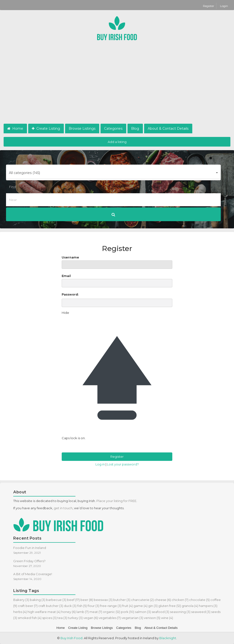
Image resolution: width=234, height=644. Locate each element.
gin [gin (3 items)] (153, 606)
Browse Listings (82, 129)
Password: (70, 294)
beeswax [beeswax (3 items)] (103, 600)
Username (117, 262)
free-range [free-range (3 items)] (111, 606)
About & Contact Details (168, 129)
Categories (113, 129)
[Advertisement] (117, 88)
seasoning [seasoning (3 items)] (180, 612)
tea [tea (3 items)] (62, 618)
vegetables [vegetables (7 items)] (110, 618)
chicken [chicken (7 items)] (180, 600)
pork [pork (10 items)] (128, 612)
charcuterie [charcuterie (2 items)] (142, 600)
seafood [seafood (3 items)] (160, 612)
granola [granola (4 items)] (190, 606)
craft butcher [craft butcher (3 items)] (51, 606)
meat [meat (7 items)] (96, 612)
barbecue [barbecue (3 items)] (56, 600)
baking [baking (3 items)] (38, 600)
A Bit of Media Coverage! (33, 574)
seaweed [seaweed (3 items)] (201, 612)
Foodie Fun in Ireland (30, 548)
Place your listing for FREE (116, 501)
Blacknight (168, 638)
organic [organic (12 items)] (112, 612)
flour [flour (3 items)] (93, 606)
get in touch (63, 508)
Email (117, 281)
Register (209, 6)
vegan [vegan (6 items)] (91, 618)
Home (15, 129)
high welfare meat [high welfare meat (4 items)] (44, 612)
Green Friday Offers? (29, 561)
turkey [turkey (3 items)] (75, 618)
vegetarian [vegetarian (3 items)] (132, 618)
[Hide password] (65, 313)
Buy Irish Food (71, 638)
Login (224, 6)
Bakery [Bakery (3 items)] (21, 600)
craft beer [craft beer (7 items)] (28, 606)
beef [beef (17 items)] (73, 600)
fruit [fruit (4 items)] (127, 606)
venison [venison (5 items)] (152, 618)
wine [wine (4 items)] (167, 618)
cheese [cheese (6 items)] (163, 600)
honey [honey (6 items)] (68, 612)
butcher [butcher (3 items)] (122, 600)
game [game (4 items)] (140, 606)
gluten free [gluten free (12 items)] (170, 606)
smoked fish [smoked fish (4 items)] (30, 618)
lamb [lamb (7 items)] (83, 612)
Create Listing (46, 129)
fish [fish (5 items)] (82, 606)
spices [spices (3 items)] (49, 618)
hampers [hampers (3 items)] (208, 606)
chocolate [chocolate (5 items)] (199, 600)
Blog (135, 129)
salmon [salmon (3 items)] (143, 612)
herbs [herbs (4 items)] (20, 612)
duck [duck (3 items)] (70, 606)
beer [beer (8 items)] (87, 600)
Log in (100, 464)
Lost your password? (123, 464)
